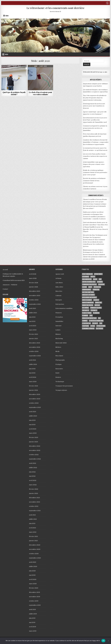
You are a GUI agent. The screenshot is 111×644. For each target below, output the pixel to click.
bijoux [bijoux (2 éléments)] (95, 279)
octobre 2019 (34, 601)
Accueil (5, 270)
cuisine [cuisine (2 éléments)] (84, 287)
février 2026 (34, 283)
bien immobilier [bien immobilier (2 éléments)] (87, 279)
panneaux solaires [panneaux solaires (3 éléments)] (96, 308)
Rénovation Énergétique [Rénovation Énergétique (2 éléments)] (89, 318)
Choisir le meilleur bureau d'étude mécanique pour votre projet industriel (95, 202)
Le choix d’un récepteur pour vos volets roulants (40, 93)
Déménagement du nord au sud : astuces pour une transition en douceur (94, 106)
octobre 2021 (34, 506)
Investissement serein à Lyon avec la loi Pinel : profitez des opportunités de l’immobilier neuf (95, 120)
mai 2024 (32, 373)
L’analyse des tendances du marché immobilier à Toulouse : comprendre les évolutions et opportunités (96, 142)
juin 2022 (32, 472)
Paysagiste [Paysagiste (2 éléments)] (86, 310)
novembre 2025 (35, 296)
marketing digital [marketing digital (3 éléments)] (88, 305)
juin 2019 (32, 618)
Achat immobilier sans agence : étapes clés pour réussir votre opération (94, 164)
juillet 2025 (33, 313)
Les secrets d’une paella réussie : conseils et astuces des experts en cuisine (95, 156)
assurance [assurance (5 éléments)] (86, 277)
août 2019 (32, 609)
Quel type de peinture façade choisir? (14, 93)
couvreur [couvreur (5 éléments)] (101, 284)
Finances (59, 313)
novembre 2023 (35, 399)
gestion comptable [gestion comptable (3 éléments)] (88, 292)
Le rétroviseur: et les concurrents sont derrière (55, 8)
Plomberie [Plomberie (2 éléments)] (96, 313)
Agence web (60, 274)
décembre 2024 (35, 343)
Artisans (58, 278)
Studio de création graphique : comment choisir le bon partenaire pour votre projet (95, 173)
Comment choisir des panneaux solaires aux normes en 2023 (95, 257)
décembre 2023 (35, 394)
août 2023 (33, 412)
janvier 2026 (33, 287)
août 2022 (33, 463)
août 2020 (33, 562)
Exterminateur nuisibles (64, 308)
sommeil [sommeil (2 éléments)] (85, 321)
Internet (58, 326)
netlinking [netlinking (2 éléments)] (85, 308)
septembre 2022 (35, 459)
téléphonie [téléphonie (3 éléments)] (86, 326)
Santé (57, 373)
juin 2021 (32, 523)
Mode (58, 351)
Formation (59, 317)
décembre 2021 (34, 498)
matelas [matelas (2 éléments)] (97, 305)
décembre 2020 (35, 545)
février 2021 (33, 536)
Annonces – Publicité (10, 285)
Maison (58, 334)
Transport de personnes (64, 386)
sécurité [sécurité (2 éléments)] (95, 323)
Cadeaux (58, 296)
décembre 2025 (35, 291)
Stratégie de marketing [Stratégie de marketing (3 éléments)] (96, 321)
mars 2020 (33, 584)
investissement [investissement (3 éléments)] (87, 300)
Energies (59, 300)
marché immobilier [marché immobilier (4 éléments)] (88, 303)
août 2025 (33, 308)
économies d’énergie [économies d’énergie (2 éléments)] (88, 328)
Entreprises (60, 304)
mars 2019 (33, 631)
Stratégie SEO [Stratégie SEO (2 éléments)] (86, 323)
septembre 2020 (35, 558)
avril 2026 (33, 274)
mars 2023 (33, 433)
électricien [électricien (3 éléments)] (99, 328)
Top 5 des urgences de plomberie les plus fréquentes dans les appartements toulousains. (95, 98)
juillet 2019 (33, 614)
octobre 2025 (34, 300)
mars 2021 (33, 532)
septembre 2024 (35, 356)
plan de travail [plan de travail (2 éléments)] (87, 313)
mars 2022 (33, 485)
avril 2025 (33, 326)
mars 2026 (33, 278)
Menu (7, 16)
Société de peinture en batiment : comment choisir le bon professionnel (94, 181)
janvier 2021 (33, 541)
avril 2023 (33, 429)
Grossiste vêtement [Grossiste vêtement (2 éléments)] (88, 295)
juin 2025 (32, 317)
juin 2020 (32, 571)
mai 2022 (32, 476)
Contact (5, 289)
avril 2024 (33, 377)
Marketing (59, 339)
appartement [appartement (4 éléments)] (98, 274)
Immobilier (59, 321)
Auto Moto (59, 283)
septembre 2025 (35, 304)
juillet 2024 (33, 364)
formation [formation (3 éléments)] (96, 290)
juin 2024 (32, 369)
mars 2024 (33, 382)
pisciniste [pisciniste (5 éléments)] (94, 310)
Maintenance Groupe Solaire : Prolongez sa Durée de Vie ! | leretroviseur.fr (93, 252)
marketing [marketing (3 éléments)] (98, 303)
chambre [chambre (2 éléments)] (100, 282)
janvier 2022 (33, 493)
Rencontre (59, 369)
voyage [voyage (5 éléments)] (93, 326)
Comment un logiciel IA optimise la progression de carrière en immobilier (95, 128)
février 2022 (34, 489)
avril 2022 (33, 480)
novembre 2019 (35, 597)
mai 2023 (32, 425)
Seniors (58, 377)
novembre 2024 (35, 347)
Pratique (59, 364)
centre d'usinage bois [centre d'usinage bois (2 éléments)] (89, 282)
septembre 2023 (35, 407)
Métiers (58, 347)
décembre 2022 (35, 446)
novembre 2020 (35, 549)
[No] (108, 641)
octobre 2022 (34, 455)
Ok (103, 641)
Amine (9, 66)
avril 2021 (33, 528)
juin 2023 (32, 420)
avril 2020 (33, 579)
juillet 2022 (33, 468)
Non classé (59, 356)
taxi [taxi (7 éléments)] (101, 323)
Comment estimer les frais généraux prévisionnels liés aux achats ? (95, 206)
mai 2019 (32, 622)
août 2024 (32, 360)
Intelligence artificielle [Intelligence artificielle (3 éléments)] (89, 297)
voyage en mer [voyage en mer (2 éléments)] (101, 326)
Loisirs (58, 330)
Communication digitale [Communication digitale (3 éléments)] (89, 284)
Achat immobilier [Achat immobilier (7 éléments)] (87, 274)
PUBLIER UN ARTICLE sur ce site (95, 72)
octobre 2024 (34, 351)
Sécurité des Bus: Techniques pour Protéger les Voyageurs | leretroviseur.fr (95, 237)
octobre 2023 (34, 403)
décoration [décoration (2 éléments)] (97, 287)
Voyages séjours (61, 390)
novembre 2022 (35, 450)
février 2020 (34, 588)
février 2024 (33, 386)
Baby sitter (59, 287)
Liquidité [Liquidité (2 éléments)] (96, 300)
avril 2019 (33, 627)
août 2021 (32, 515)
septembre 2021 (35, 511)
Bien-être (59, 291)
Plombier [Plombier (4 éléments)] (85, 316)
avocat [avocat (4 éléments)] (93, 277)
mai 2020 (32, 575)
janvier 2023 (33, 442)
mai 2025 (32, 321)
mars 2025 (33, 330)
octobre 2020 (34, 554)
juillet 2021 (33, 519)
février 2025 (34, 334)
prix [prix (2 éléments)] (91, 316)
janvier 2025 (33, 339)
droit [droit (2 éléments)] (90, 287)
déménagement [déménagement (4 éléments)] (87, 290)
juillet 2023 (33, 416)
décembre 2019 (34, 592)
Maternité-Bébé (61, 343)
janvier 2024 (33, 390)
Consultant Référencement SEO (14, 280)
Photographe (60, 360)
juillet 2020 (33, 566)
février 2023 (34, 437)
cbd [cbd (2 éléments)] (100, 279)
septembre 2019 (35, 605)
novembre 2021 (35, 502)
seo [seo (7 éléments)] (99, 318)
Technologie (60, 382)
